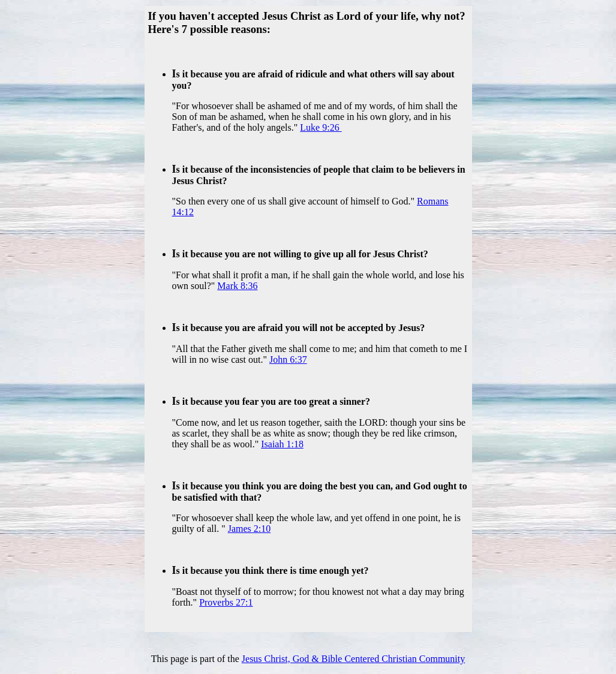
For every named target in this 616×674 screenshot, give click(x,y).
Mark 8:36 (237, 286)
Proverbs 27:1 (226, 602)
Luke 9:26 (321, 127)
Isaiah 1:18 (282, 444)
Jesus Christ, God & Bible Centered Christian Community (353, 659)
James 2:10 (250, 529)
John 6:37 (288, 359)
